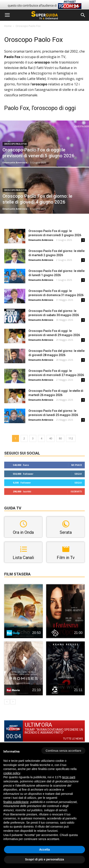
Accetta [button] (45, 849)
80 (60, 438)
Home (8, 26)
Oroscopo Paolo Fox (15, 144)
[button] (83, 15)
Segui (78, 474)
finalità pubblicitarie (16, 802)
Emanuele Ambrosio (15, 162)
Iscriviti (76, 491)
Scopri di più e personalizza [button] (44, 859)
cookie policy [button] (12, 773)
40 (51, 438)
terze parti (69, 777)
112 (71, 438)
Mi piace (77, 465)
